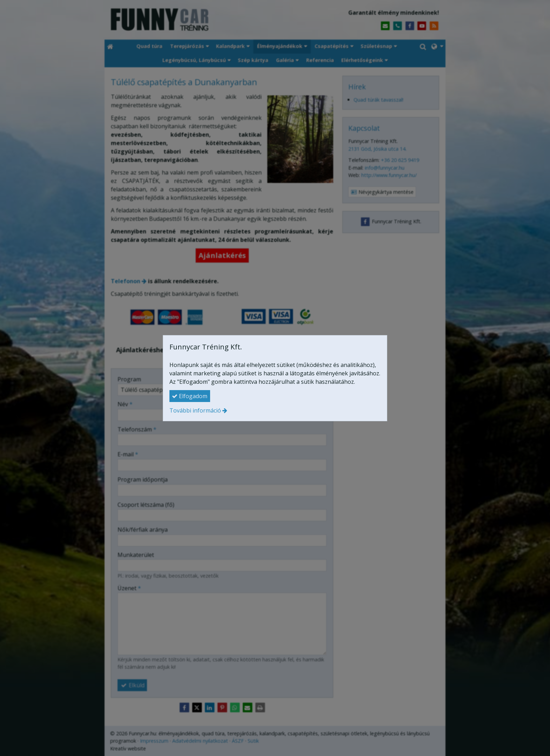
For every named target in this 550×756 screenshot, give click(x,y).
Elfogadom (190, 396)
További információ (195, 410)
